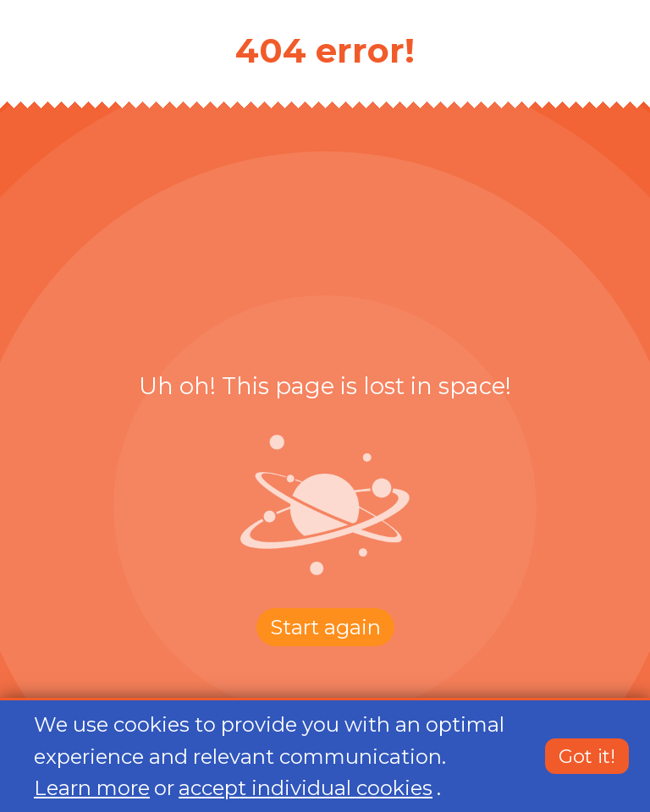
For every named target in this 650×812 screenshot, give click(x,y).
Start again (325, 627)
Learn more (92, 788)
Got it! (587, 757)
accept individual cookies (306, 788)
